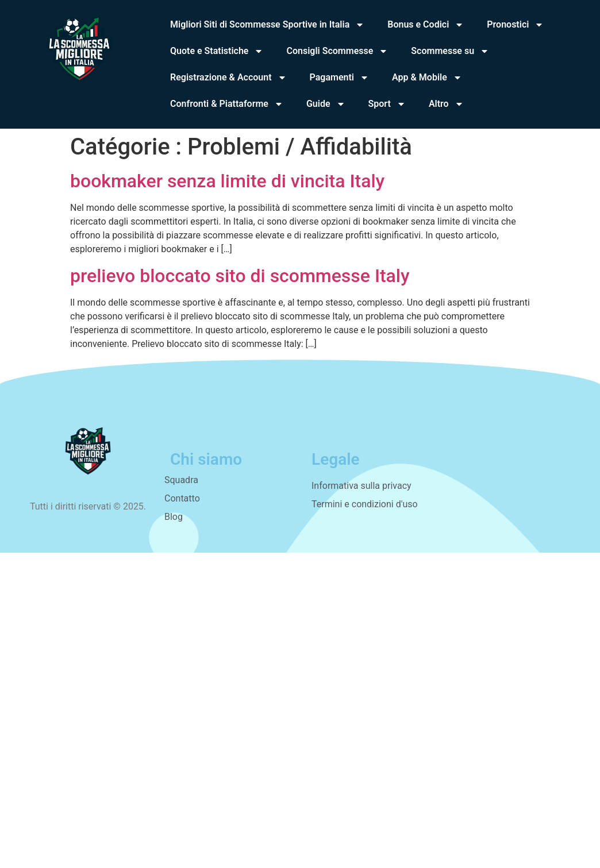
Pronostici (515, 25)
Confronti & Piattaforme (227, 104)
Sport (387, 104)
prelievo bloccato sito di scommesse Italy (240, 276)
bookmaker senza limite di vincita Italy (227, 181)
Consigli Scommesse (337, 51)
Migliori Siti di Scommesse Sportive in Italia (267, 25)
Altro (446, 104)
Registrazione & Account (228, 78)
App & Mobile (427, 78)
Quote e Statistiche (217, 51)
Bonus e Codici (426, 25)
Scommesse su (450, 51)
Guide (326, 104)
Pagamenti (339, 78)
